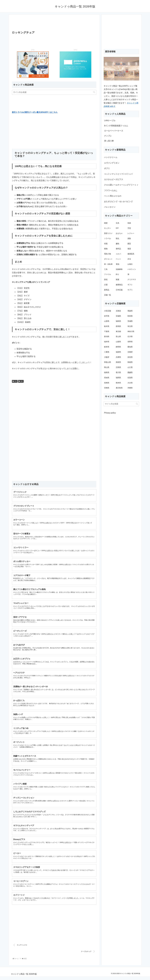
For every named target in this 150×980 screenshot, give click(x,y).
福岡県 (118, 378)
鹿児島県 (119, 388)
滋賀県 (118, 352)
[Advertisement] (54, 23)
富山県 (118, 337)
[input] (54, 92)
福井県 (107, 342)
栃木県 (107, 326)
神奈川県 (131, 331)
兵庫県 (118, 357)
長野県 (130, 342)
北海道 (118, 311)
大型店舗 (107, 311)
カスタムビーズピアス (114, 179)
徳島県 (107, 372)
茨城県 (130, 321)
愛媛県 (130, 372)
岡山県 (107, 367)
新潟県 (107, 337)
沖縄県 (130, 388)
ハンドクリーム (111, 157)
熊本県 (118, 383)
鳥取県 (118, 362)
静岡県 (118, 347)
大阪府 (107, 357)
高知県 (107, 378)
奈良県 (130, 357)
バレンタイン (110, 207)
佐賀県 (130, 378)
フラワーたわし (111, 190)
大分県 (130, 383)
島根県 (130, 362)
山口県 (130, 367)
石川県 (130, 337)
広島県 (118, 367)
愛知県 (130, 347)
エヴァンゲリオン (112, 163)
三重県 (107, 352)
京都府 (130, 352)
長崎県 (107, 383)
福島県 (118, 321)
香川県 (118, 372)
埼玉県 (130, 326)
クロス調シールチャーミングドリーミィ (121, 185)
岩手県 (107, 316)
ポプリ (107, 168)
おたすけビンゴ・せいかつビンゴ (118, 202)
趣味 (21, 381)
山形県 (107, 321)
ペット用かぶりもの (113, 196)
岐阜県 (107, 347)
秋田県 (130, 316)
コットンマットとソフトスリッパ (118, 174)
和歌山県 (107, 362)
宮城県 (118, 316)
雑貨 (15, 381)
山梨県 (118, 342)
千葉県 (107, 331)
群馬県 (118, 326)
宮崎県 (107, 388)
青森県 (130, 311)
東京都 (118, 331)
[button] (94, 92)
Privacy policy (110, 413)
